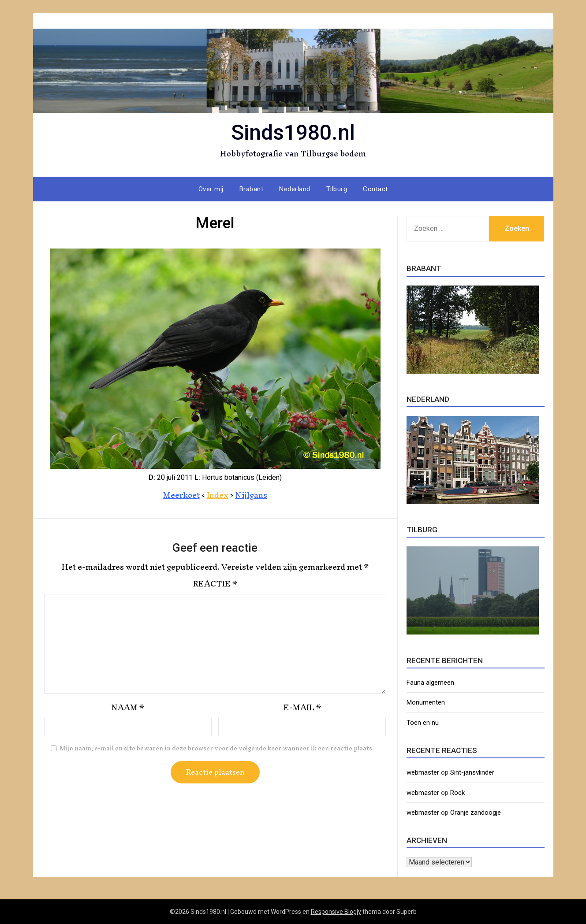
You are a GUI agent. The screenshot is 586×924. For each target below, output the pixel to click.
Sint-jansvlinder (472, 772)
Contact (375, 189)
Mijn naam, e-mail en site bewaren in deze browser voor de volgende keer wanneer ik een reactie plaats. (217, 749)
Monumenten (426, 702)
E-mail (302, 708)
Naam (128, 708)
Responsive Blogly (336, 912)
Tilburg (337, 189)
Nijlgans (251, 495)
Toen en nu (423, 723)
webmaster (423, 772)
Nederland (295, 189)
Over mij (211, 189)
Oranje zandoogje (476, 813)
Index (218, 495)
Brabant (252, 189)
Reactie (215, 584)
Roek (457, 793)
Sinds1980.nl (293, 132)
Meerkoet (181, 495)
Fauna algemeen (430, 683)
